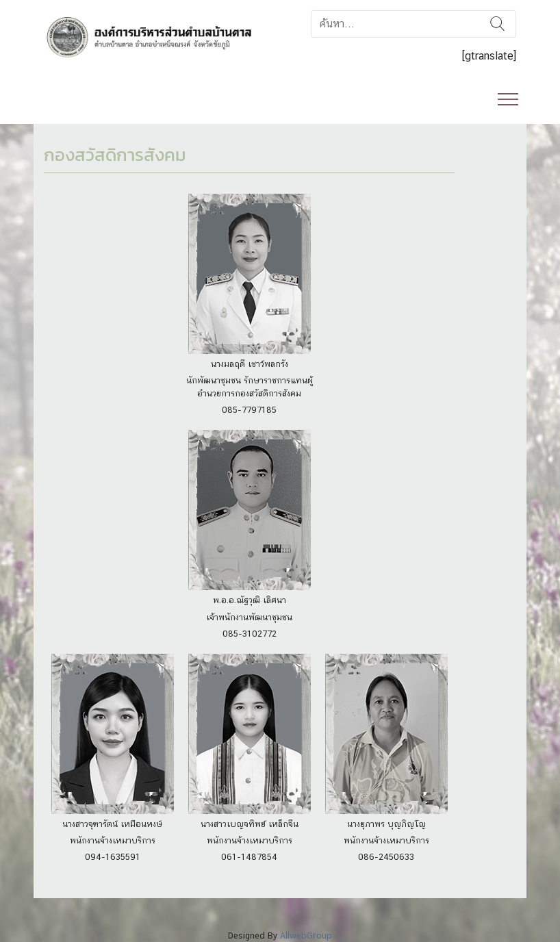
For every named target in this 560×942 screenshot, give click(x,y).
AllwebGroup (306, 935)
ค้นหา (497, 24)
